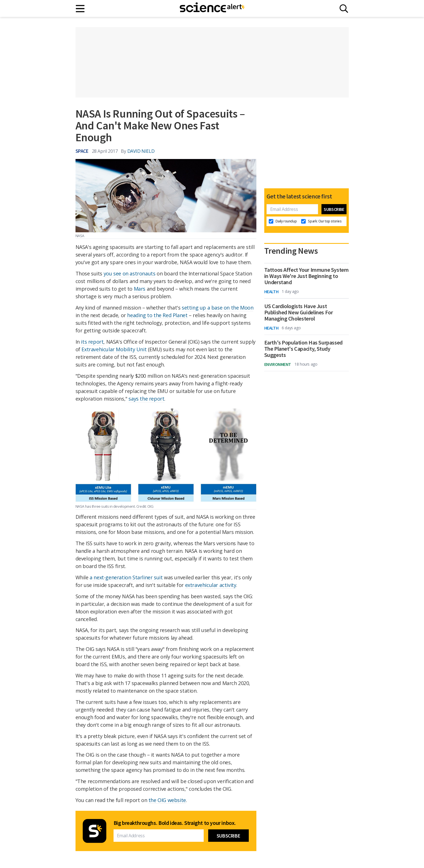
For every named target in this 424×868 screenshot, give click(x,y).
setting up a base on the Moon (217, 308)
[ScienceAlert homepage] (212, 8)
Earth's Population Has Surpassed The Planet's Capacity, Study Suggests (303, 349)
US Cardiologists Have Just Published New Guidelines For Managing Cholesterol (299, 312)
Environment (278, 364)
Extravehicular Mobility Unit (114, 349)
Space (82, 151)
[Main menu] (80, 9)
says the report (146, 399)
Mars (140, 289)
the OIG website (167, 800)
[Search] (344, 9)
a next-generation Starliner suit (126, 577)
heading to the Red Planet (157, 315)
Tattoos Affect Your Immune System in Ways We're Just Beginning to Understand (307, 276)
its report (92, 342)
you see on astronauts (130, 273)
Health (271, 291)
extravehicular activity (211, 585)
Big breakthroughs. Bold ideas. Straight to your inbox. (175, 823)
